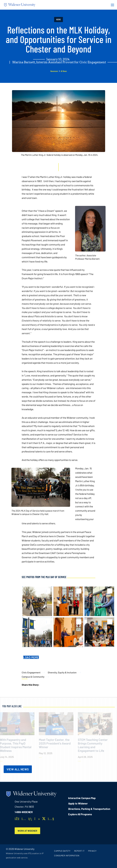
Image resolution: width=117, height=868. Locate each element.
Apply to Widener (78, 803)
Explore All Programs (80, 814)
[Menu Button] (112, 5)
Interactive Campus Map (82, 798)
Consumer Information (67, 856)
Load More (31, 657)
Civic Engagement (31, 672)
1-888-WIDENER (24, 812)
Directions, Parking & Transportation (89, 809)
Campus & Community (33, 677)
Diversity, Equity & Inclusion (62, 672)
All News (64, 71)
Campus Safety (62, 851)
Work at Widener (27, 831)
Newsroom (54, 71)
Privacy (92, 851)
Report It (79, 851)
